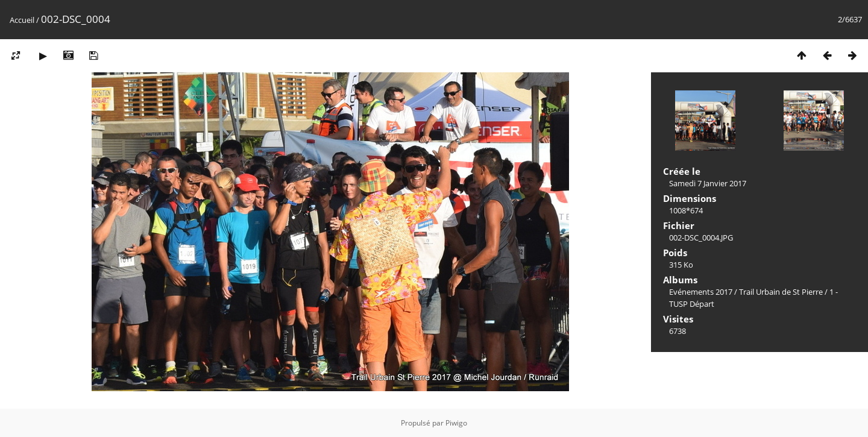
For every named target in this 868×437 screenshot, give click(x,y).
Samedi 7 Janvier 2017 (708, 183)
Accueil (22, 20)
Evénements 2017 (701, 292)
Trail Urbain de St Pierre (781, 292)
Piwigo (456, 423)
